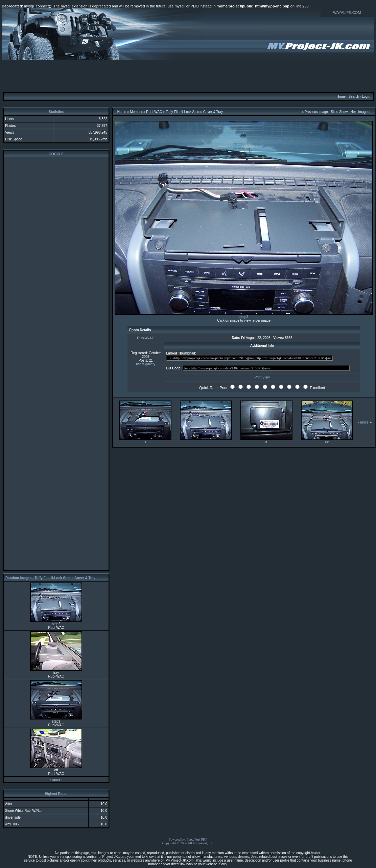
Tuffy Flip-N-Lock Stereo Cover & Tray (194, 112)
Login (366, 97)
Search (354, 97)
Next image (359, 112)
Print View (262, 377)
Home (341, 97)
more (56, 779)
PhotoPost (194, 839)
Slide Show (339, 112)
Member (136, 112)
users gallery (146, 364)
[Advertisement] (188, 75)
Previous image (316, 112)
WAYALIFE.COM (347, 13)
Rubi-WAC (154, 112)
